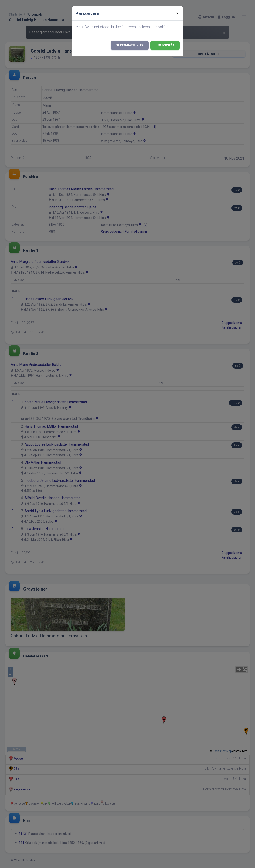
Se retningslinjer (130, 45)
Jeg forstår (165, 45)
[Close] (177, 13)
